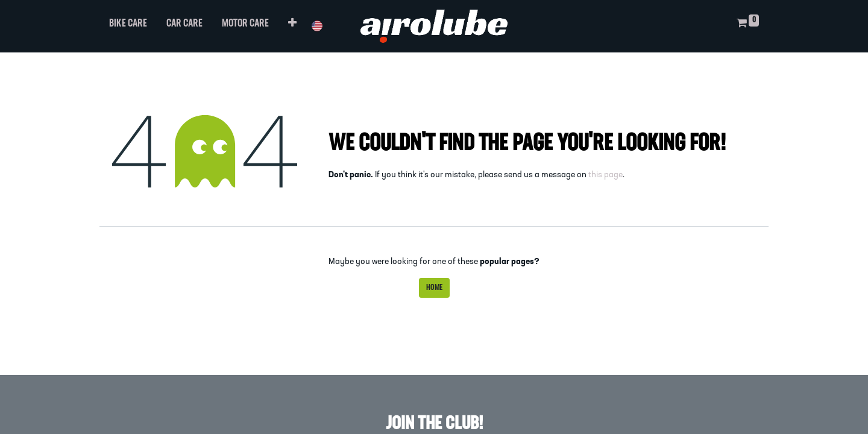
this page (605, 175)
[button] (292, 26)
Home (434, 288)
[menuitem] (128, 26)
